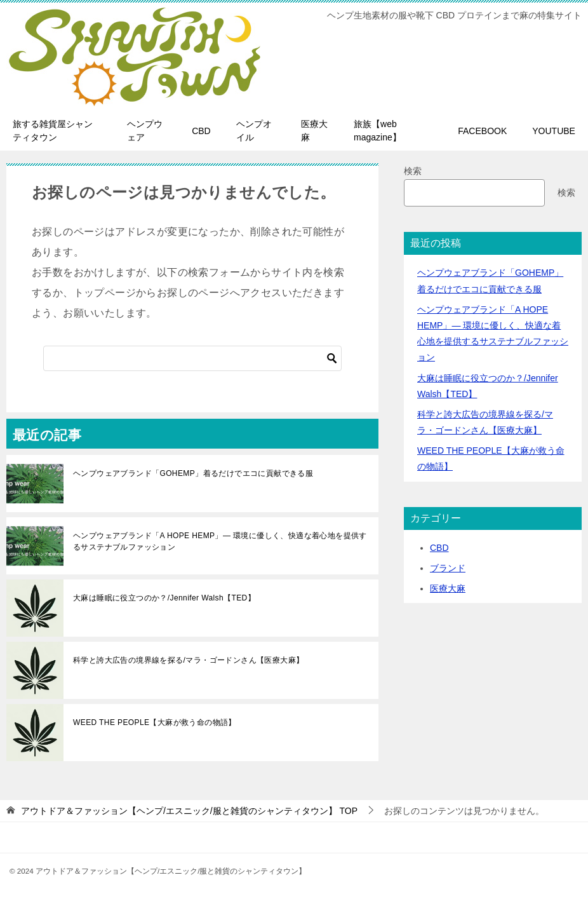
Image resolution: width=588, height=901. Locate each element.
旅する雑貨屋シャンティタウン (53, 131)
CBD (201, 131)
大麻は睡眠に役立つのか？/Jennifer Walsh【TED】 (164, 598)
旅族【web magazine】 (378, 131)
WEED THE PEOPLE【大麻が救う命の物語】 (155, 722)
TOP (189, 811)
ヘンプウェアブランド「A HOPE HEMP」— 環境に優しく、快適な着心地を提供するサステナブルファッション (220, 541)
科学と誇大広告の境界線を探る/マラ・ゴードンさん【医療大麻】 (188, 660)
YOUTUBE (554, 131)
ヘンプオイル (254, 131)
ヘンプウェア (145, 131)
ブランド (448, 568)
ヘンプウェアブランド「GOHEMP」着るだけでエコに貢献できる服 (193, 473)
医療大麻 (314, 131)
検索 (413, 171)
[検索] (192, 358)
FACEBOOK (482, 131)
